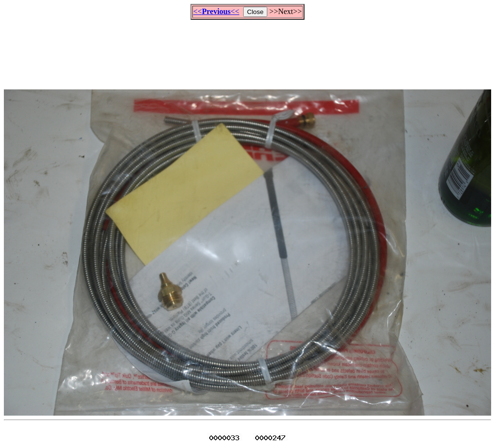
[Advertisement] (247, 50)
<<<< (216, 11)
